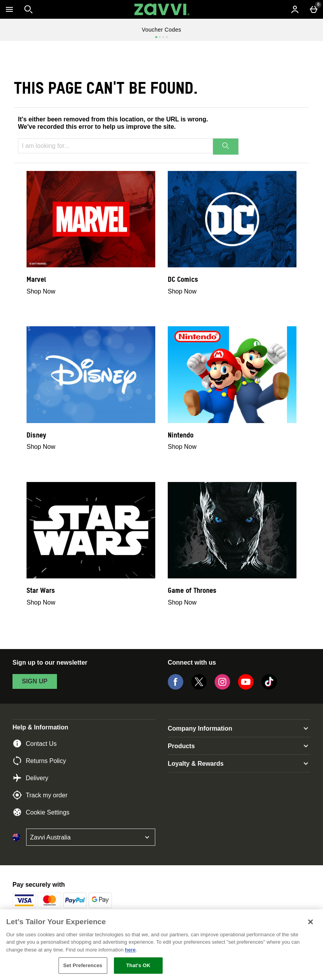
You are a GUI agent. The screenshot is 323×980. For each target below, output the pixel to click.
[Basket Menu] (314, 9)
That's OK (138, 965)
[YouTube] (246, 687)
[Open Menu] (9, 9)
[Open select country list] (91, 837)
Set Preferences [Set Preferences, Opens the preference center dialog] (83, 965)
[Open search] (28, 9)
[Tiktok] (269, 687)
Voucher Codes (162, 30)
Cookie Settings (41, 812)
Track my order (40, 795)
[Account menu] (295, 9)
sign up (35, 681)
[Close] (311, 922)
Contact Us (35, 743)
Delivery (30, 778)
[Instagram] (222, 687)
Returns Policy (39, 761)
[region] (161, 945)
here (130, 950)
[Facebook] (176, 687)
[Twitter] (199, 687)
